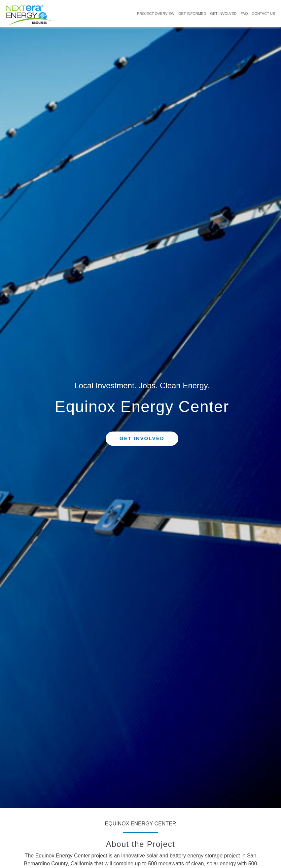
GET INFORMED (192, 14)
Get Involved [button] (142, 439)
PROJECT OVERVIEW (156, 14)
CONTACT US (264, 14)
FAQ (244, 14)
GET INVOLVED (223, 14)
